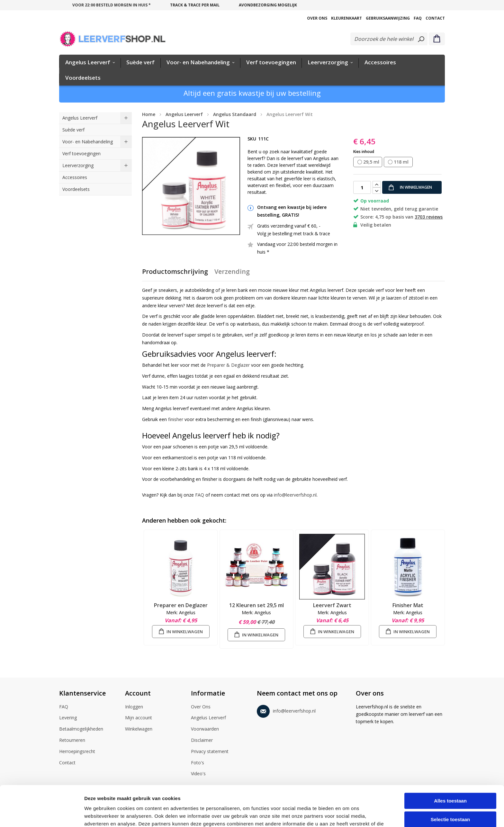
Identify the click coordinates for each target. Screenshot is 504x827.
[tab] (175, 274)
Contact (435, 18)
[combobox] (389, 39)
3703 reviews (429, 217)
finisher (176, 419)
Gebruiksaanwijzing (388, 18)
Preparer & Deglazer (228, 365)
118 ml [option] (401, 162)
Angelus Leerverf (208, 718)
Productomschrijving (175, 271)
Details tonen (347, 814)
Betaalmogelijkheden (81, 729)
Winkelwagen (139, 729)
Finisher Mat (408, 605)
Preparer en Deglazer (181, 605)
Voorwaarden (205, 729)
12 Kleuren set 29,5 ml (256, 605)
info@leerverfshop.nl (295, 495)
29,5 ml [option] (371, 162)
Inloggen (134, 707)
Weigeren (450, 800)
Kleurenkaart (346, 18)
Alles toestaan (450, 763)
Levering (68, 718)
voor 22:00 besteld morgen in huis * (112, 5)
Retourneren (72, 741)
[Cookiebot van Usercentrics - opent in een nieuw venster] (42, 814)
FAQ (418, 18)
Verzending (232, 271)
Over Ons (317, 18)
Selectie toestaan (450, 781)
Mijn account (139, 718)
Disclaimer (202, 741)
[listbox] (399, 162)
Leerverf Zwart (332, 605)
